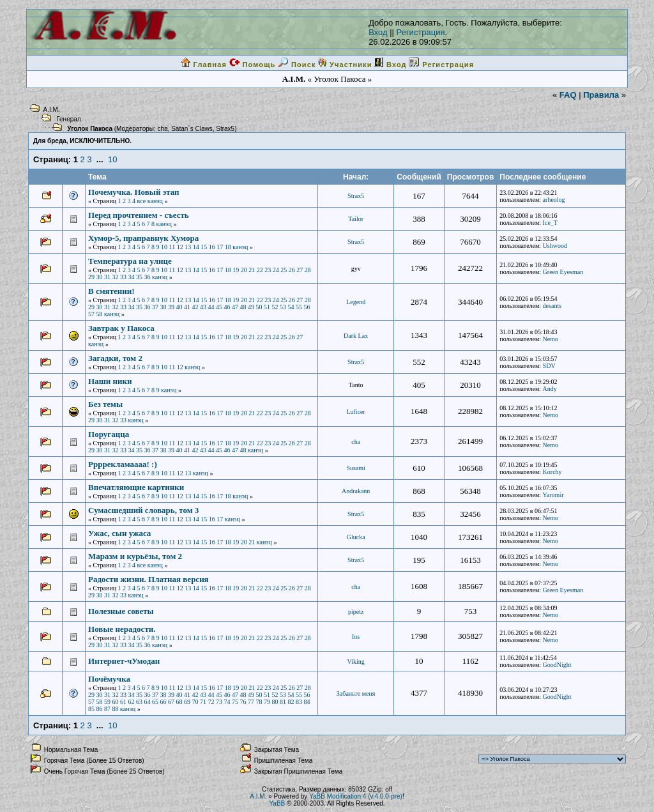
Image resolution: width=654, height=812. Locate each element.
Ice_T (550, 223)
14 (196, 247)
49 (251, 307)
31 (107, 277)
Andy (550, 389)
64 (148, 702)
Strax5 (225, 129)
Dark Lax (356, 336)
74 (227, 702)
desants (552, 306)
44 (211, 307)
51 (267, 307)
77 (251, 702)
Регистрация (421, 32)
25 (284, 270)
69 (187, 702)
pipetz (356, 612)
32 (116, 277)
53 (283, 307)
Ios (356, 637)
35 (139, 277)
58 (100, 314)
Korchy (552, 472)
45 (219, 307)
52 (275, 307)
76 (243, 702)
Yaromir (553, 495)
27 (300, 270)
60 (116, 702)
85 (91, 709)
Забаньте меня (356, 693)
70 (195, 702)
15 (204, 247)
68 (179, 702)
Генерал (68, 119)
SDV (549, 366)
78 (259, 702)
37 (155, 307)
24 (276, 270)
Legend (356, 302)
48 (243, 307)
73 (219, 702)
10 (112, 159)
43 (203, 307)
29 (91, 277)
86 (100, 709)
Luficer (355, 412)
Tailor (356, 219)
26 (292, 270)
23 (268, 270)
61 (123, 702)
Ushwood (555, 246)
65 (155, 702)
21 (252, 270)
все (142, 201)
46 (227, 307)
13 (188, 247)
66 (163, 702)
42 (195, 307)
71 (203, 702)
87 (107, 709)
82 (291, 702)
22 (260, 270)
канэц (155, 201)
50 (259, 307)
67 (171, 702)
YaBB (277, 803)
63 (139, 702)
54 (291, 307)
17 (220, 247)
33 (123, 277)
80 (275, 702)
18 (228, 247)
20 (244, 270)
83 (299, 702)
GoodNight (557, 665)
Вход (378, 32)
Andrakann (356, 491)
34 (132, 277)
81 (283, 702)
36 (148, 277)
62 (132, 702)
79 (267, 702)
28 (308, 270)
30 (100, 277)
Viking (356, 662)
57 (91, 314)
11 (172, 247)
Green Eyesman (563, 272)
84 (307, 702)
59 (107, 702)
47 (235, 307)
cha (163, 129)
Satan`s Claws (192, 129)
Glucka (356, 537)
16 (212, 247)
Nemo (551, 339)
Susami (355, 468)
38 (163, 307)
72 (211, 702)
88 (116, 709)
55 (299, 307)
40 (179, 307)
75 (235, 702)
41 (187, 307)
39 (171, 307)
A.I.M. (52, 110)
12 (180, 247)
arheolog (554, 200)
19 (236, 270)
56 (307, 307)
